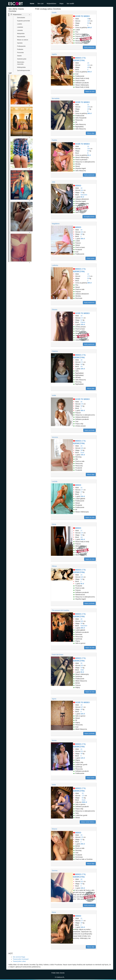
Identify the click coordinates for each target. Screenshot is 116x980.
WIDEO (78, 186)
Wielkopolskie (21, 67)
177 (82, 490)
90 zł (82, 197)
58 (88, 23)
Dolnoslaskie (21, 18)
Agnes (54, 699)
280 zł (89, 113)
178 (82, 837)
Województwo (51, 4)
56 (81, 406)
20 (81, 230)
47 (81, 492)
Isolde (54, 395)
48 (81, 709)
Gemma (55, 871)
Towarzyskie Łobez (19, 961)
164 (82, 190)
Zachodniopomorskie (24, 71)
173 (83, 796)
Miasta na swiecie (23, 40)
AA (82, 366)
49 (81, 923)
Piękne (83, 322)
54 (81, 192)
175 (82, 533)
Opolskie (20, 43)
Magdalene (56, 224)
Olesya (54, 566)
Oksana (55, 310)
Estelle (54, 13)
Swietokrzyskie (22, 59)
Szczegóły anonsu (89, 217)
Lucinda (55, 481)
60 (81, 884)
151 (82, 751)
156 (89, 107)
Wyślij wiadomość (89, 47)
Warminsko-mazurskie (21, 63)
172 (82, 318)
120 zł (83, 758)
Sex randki (70, 4)
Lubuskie (20, 30)
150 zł (83, 324)
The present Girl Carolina (60, 610)
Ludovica (55, 265)
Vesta (54, 785)
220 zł (83, 714)
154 (89, 65)
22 (88, 146)
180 (82, 577)
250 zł (89, 72)
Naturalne (84, 195)
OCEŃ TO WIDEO (82, 16)
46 (88, 67)
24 (81, 488)
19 (81, 316)
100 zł (83, 369)
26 (81, 402)
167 (82, 707)
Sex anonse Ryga (19, 957)
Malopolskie (21, 34)
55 (81, 535)
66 (81, 234)
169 (82, 448)
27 (81, 531)
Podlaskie (20, 49)
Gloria (54, 524)
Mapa (61, 4)
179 (89, 276)
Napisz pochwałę (90, 430)
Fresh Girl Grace (58, 655)
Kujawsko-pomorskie (24, 21)
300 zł (83, 539)
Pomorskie (20, 53)
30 (88, 19)
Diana (54, 912)
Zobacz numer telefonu (88, 822)
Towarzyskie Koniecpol (21, 959)
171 (82, 362)
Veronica (55, 437)
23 (88, 63)
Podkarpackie (21, 46)
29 (81, 835)
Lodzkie (20, 24)
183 (82, 232)
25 (83, 793)
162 (82, 881)
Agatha (54, 54)
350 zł (89, 27)
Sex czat (40, 4)
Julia (53, 182)
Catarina (55, 351)
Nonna (54, 740)
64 (81, 364)
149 (89, 21)
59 (88, 151)
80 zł (89, 155)
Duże (82, 452)
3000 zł (84, 802)
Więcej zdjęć (91, 133)
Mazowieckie (21, 37)
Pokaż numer (91, 258)
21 (88, 105)
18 (81, 188)
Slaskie (19, 56)
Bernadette (56, 98)
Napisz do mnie (90, 92)
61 (81, 320)
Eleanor (55, 829)
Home (32, 4)
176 (82, 404)
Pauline (54, 140)
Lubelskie (20, 27)
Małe (82, 670)
